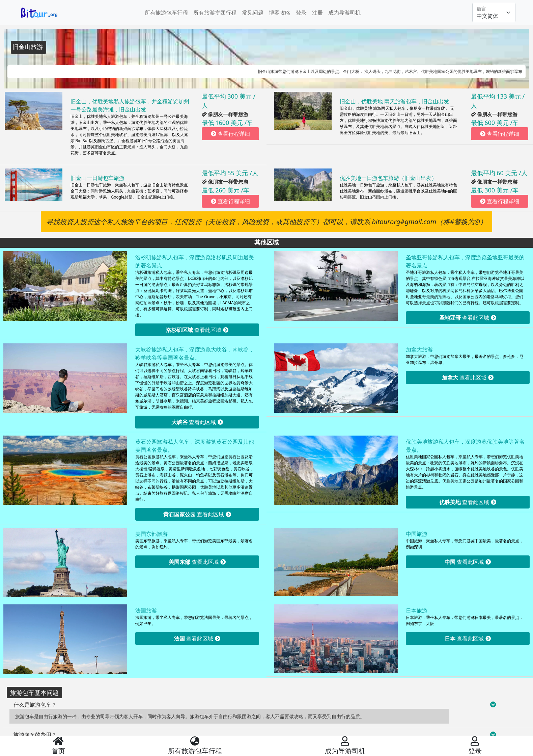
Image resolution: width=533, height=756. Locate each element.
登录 (301, 12)
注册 (317, 12)
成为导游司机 (344, 12)
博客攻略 (280, 12)
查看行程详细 (230, 134)
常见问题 (253, 12)
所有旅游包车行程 (166, 12)
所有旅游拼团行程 (215, 12)
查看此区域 (197, 330)
